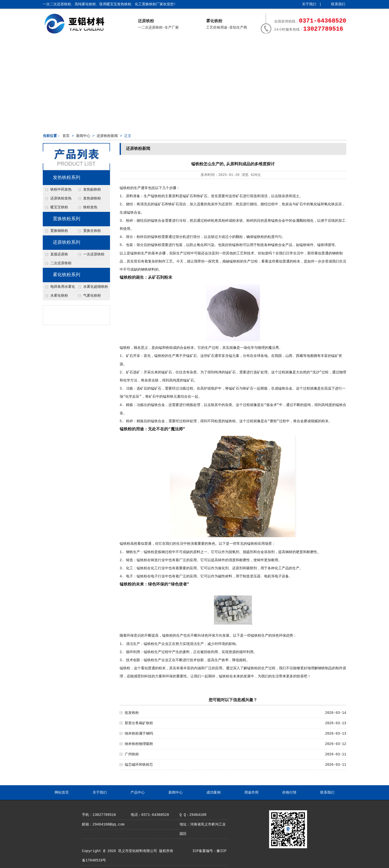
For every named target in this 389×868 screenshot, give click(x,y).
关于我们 (309, 4)
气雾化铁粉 (92, 296)
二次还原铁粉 (61, 263)
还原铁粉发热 (61, 198)
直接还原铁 (59, 254)
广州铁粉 (132, 754)
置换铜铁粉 (59, 231)
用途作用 (246, 45)
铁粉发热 (90, 207)
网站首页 (61, 45)
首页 (66, 136)
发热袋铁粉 (92, 198)
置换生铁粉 (92, 231)
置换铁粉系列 (67, 219)
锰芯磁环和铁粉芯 (139, 765)
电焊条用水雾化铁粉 (59, 288)
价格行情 (284, 45)
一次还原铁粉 (94, 254)
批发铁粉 (132, 713)
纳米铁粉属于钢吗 (139, 734)
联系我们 (338, 4)
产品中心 (135, 45)
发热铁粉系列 (67, 178)
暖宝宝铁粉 (59, 207)
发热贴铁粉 (92, 190)
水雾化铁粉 (59, 296)
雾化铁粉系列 (67, 275)
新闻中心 (172, 45)
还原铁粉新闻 (107, 136)
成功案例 (209, 45)
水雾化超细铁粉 (96, 287)
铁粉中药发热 (61, 190)
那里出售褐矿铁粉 (139, 723)
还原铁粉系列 (67, 243)
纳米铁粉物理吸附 (139, 744)
